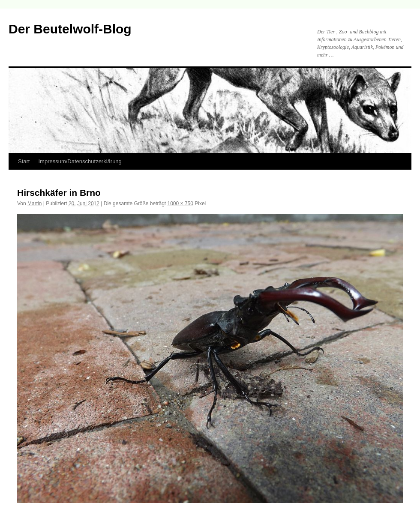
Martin (34, 204)
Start (24, 161)
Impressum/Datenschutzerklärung (80, 161)
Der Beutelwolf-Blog (70, 29)
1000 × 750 (180, 204)
